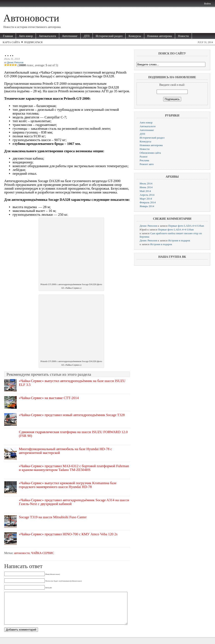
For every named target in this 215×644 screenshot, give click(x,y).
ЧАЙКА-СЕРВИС (43, 553)
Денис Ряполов (15, 62)
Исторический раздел (109, 36)
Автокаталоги (47, 36)
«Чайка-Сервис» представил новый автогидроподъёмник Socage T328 (72, 415)
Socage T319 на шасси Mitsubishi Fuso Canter (53, 517)
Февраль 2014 (148, 202)
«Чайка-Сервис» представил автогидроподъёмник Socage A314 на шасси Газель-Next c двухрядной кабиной (74, 502)
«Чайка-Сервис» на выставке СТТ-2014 (49, 398)
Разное (144, 157)
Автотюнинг (70, 36)
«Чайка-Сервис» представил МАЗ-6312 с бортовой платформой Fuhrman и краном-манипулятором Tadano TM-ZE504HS (74, 468)
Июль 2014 (146, 183)
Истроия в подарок (179, 240)
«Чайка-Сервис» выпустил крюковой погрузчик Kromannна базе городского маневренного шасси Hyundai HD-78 (68, 485)
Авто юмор (26, 36)
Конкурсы (135, 36)
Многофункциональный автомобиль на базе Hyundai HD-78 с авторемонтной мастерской (65, 451)
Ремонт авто (147, 164)
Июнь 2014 (146, 187)
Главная (8, 36)
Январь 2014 (147, 206)
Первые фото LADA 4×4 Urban (186, 226)
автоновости (22, 553)
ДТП (87, 36)
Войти (207, 4)
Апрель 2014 (147, 195)
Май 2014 (145, 191)
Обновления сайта (150, 153)
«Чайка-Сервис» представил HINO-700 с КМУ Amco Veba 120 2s (68, 534)
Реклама (144, 160)
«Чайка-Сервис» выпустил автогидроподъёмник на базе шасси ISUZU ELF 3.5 (72, 383)
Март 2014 (146, 199)
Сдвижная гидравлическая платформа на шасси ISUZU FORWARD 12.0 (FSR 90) (73, 434)
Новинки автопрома (160, 36)
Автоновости (31, 18)
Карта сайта (11, 42)
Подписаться (33, 42)
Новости (183, 36)
